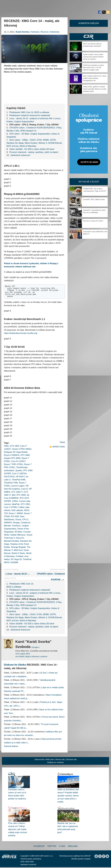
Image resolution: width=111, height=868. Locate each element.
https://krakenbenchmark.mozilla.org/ (21, 333)
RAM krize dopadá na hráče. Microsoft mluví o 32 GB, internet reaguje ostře (94, 68)
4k (28, 495)
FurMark (20, 556)
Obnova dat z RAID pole (44, 759)
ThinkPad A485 (19, 480)
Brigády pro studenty (55, 762)
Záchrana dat (71, 759)
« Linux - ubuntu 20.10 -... (17, 574)
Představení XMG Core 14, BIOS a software (29, 112)
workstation (9, 470)
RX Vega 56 (16, 559)
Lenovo (7, 504)
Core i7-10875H (19, 474)
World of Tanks (18, 553)
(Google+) (35, 647)
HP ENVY (20, 477)
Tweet (62, 442)
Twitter (52, 846)
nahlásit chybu (58, 447)
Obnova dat (60, 759)
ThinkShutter (22, 467)
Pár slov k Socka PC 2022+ (93, 221)
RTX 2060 (21, 495)
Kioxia (18, 520)
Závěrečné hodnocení (20, 155)
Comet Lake (25, 501)
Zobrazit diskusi (11, 746)
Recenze (45, 32)
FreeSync (16, 526)
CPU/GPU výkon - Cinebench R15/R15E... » (51, 577)
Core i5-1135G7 (18, 461)
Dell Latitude (17, 510)
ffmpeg (16, 523)
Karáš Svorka (22, 32)
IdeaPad (16, 504)
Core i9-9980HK (11, 498)
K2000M (14, 562)
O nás (62, 846)
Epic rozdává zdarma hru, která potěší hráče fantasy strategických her (95, 78)
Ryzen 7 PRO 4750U (13, 464)
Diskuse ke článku (15, 665)
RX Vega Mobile (20, 452)
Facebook (39, 846)
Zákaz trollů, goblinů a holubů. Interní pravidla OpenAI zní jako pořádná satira (95, 89)
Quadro (19, 470)
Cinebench (25, 523)
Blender (7, 526)
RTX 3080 (25, 455)
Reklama (73, 846)
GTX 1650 (14, 446)
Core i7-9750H (11, 507)
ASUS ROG (9, 477)
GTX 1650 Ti (17, 492)
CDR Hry (89, 37)
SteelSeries (9, 520)
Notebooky (55, 32)
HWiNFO (8, 523)
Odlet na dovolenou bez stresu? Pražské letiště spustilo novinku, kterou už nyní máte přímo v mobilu (68, 796)
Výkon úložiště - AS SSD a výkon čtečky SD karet (32, 149)
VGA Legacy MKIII (23, 654)
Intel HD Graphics (12, 489)
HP (27, 486)
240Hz (15, 501)
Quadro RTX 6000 (12, 458)
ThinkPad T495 (11, 483)
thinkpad (8, 452)
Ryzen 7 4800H (16, 513)
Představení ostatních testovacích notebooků (30, 115)
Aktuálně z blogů (89, 182)
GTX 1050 (25, 504)
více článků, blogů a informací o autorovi (31, 656)
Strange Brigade (18, 547)
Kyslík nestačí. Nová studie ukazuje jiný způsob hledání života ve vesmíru (93, 57)
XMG (6, 446)
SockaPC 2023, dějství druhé (94, 199)
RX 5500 (15, 516)
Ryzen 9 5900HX (12, 455)
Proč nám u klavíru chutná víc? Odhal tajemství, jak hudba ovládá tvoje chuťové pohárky (18, 829)
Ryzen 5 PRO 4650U (22, 449)
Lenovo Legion (18, 486)
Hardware (35, 32)
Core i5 (24, 489)
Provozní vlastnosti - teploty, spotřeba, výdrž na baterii (34, 152)
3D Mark (18, 532)
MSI (14, 495)
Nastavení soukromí (28, 865)
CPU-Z (25, 520)
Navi (22, 516)
